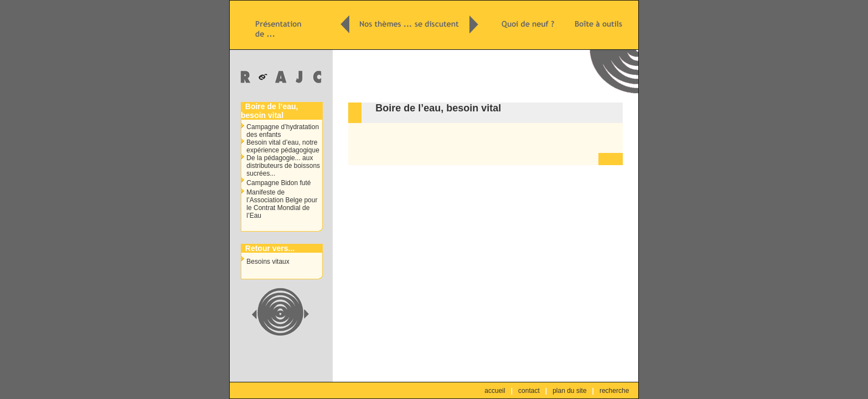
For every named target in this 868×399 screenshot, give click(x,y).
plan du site (569, 391)
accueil (495, 391)
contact (529, 391)
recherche (614, 391)
